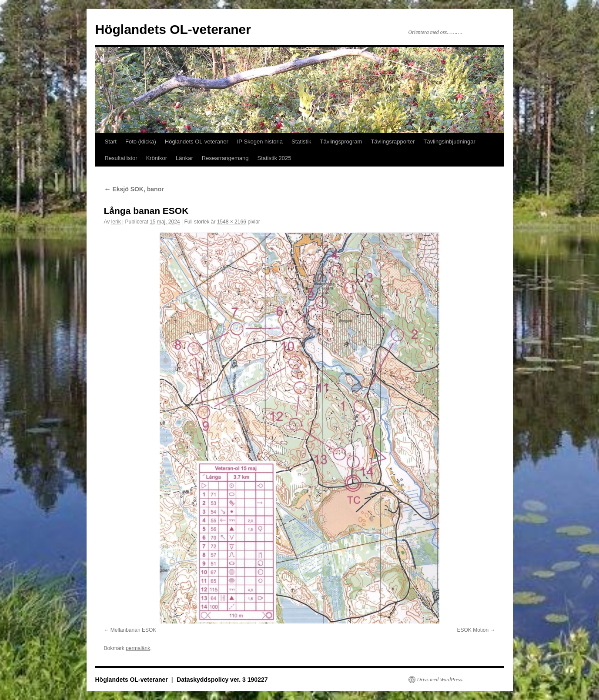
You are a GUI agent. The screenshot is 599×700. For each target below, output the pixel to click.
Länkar (184, 158)
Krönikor (157, 158)
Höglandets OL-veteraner (173, 29)
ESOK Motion (473, 630)
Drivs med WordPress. (440, 680)
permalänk (138, 648)
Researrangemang (225, 158)
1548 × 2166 (232, 222)
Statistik (301, 142)
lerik (116, 222)
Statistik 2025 (274, 158)
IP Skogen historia (260, 142)
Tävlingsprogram (341, 142)
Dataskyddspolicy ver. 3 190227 (222, 680)
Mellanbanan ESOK (133, 630)
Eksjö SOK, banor (134, 189)
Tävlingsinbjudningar (450, 142)
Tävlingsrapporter (393, 142)
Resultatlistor (121, 158)
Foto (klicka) (141, 142)
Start (111, 142)
